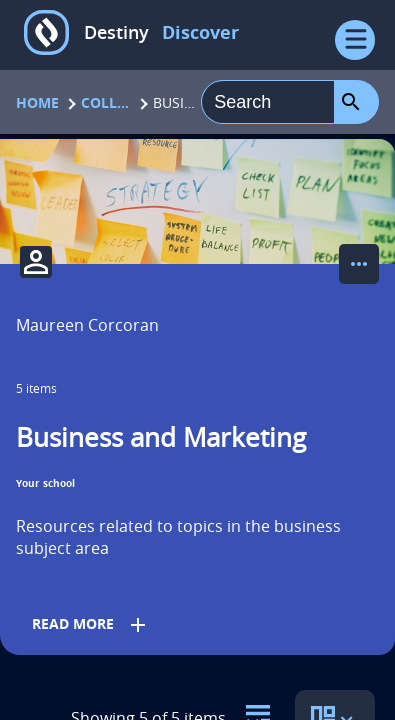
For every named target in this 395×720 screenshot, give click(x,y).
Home (37, 102)
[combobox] (268, 102)
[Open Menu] (355, 40)
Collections (106, 102)
